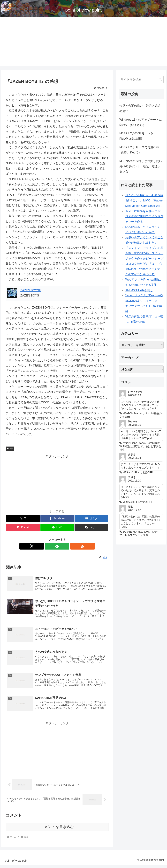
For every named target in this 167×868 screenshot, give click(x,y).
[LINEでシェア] (57, 527)
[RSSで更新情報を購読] (65, 546)
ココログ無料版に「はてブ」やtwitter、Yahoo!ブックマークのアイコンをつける (144, 269)
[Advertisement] (83, 43)
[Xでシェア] (23, 519)
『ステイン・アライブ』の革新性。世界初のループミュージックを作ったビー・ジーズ (144, 253)
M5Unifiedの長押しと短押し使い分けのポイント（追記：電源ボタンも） (141, 166)
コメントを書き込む (57, 830)
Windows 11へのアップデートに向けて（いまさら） (141, 122)
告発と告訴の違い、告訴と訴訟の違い (140, 108)
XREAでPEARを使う (139, 290)
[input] (141, 79)
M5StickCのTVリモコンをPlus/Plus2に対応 (136, 136)
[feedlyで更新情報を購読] (57, 546)
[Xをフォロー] (50, 546)
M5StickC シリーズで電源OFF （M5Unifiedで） (139, 150)
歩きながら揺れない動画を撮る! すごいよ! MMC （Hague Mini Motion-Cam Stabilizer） (144, 201)
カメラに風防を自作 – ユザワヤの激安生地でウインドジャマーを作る (144, 216)
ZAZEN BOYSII (30, 290)
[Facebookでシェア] (57, 519)
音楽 (10, 448)
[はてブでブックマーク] (91, 519)
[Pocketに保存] (23, 527)
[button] (91, 527)
